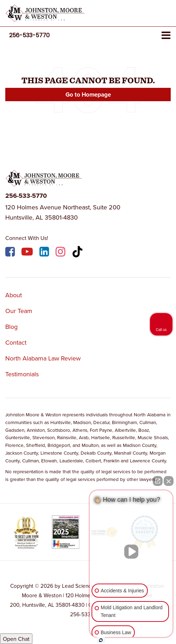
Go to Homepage (88, 95)
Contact (16, 342)
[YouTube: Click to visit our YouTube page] (28, 253)
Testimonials (22, 374)
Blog (11, 327)
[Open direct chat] (158, 481)
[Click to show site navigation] (166, 36)
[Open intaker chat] (101, 640)
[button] (29, 35)
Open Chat (16, 639)
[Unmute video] (131, 552)
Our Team (19, 311)
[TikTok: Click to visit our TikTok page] (78, 253)
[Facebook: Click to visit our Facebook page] (11, 253)
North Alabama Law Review (43, 358)
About (14, 295)
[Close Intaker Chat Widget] (169, 481)
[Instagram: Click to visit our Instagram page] (61, 253)
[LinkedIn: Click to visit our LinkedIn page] (45, 253)
